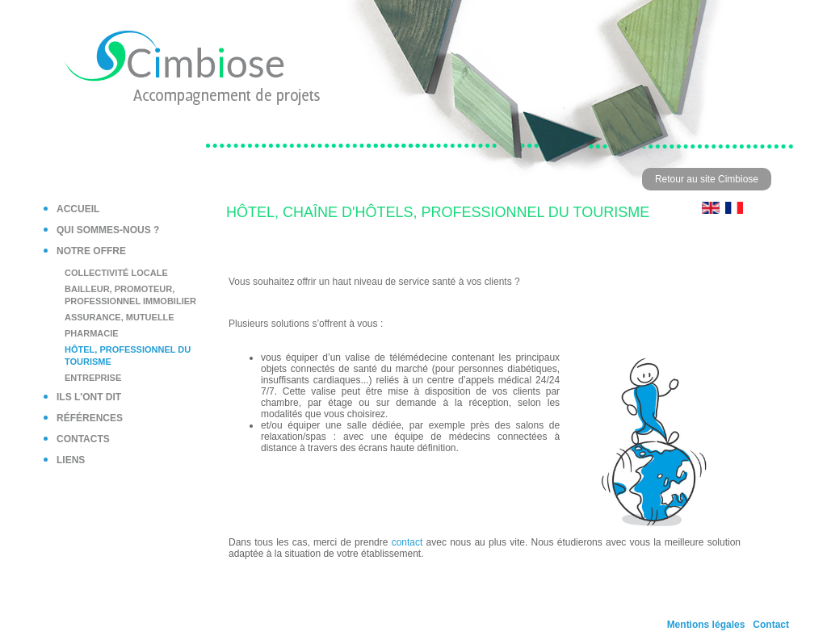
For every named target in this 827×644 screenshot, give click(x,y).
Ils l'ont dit (89, 397)
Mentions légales (706, 625)
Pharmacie (92, 333)
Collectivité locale (116, 273)
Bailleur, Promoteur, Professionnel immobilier (130, 295)
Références (90, 418)
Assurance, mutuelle (120, 317)
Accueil (78, 209)
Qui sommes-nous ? (108, 230)
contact (407, 542)
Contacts (83, 439)
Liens (71, 460)
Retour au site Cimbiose (707, 179)
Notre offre (91, 251)
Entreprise (93, 378)
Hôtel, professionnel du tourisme (128, 355)
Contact (771, 625)
